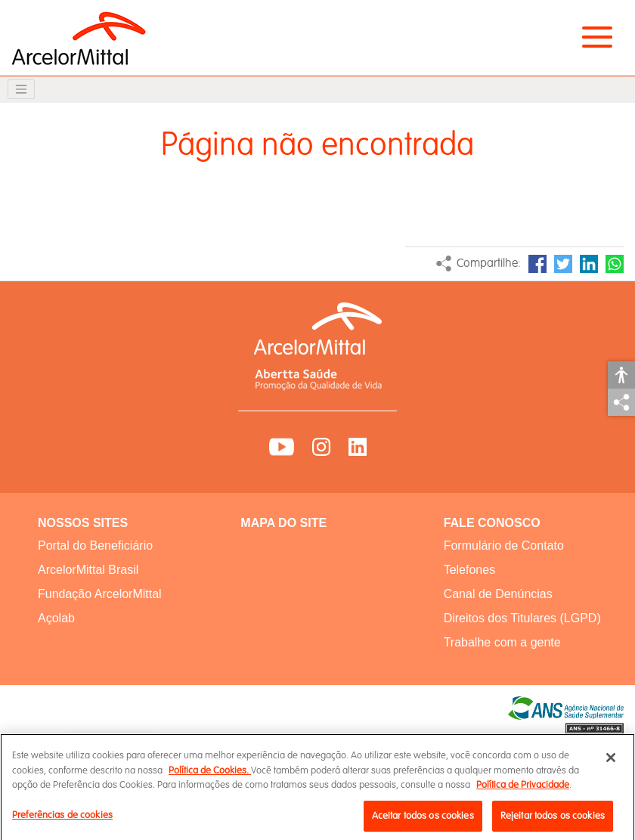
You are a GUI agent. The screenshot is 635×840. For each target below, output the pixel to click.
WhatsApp (615, 264)
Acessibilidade (621, 375)
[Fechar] (611, 763)
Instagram (321, 447)
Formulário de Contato (504, 546)
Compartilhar (621, 402)
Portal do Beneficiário (95, 546)
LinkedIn (589, 264)
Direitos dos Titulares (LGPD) (522, 618)
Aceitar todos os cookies (423, 821)
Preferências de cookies (62, 820)
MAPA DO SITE (283, 523)
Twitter (563, 264)
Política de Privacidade (523, 790)
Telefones (470, 570)
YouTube (282, 447)
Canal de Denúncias (498, 594)
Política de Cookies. (210, 776)
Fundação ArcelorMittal (100, 594)
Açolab (56, 618)
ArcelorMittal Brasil (88, 570)
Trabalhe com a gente (502, 642)
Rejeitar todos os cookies (553, 821)
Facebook (537, 264)
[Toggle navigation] (21, 89)
